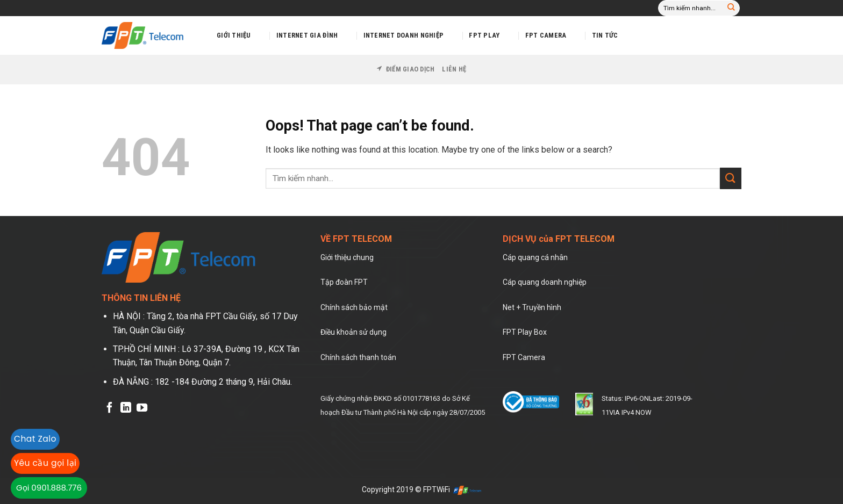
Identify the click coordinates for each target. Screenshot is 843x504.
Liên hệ (454, 69)
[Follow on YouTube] (142, 408)
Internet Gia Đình (307, 35)
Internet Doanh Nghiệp (403, 35)
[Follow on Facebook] (110, 408)
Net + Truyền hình (532, 307)
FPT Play (484, 35)
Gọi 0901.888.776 (49, 488)
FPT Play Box (525, 332)
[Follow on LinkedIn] (126, 408)
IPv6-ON (636, 398)
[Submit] (731, 8)
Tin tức (605, 35)
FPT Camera (546, 35)
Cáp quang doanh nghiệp (545, 282)
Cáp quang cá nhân (535, 257)
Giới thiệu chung (347, 257)
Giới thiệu (234, 35)
